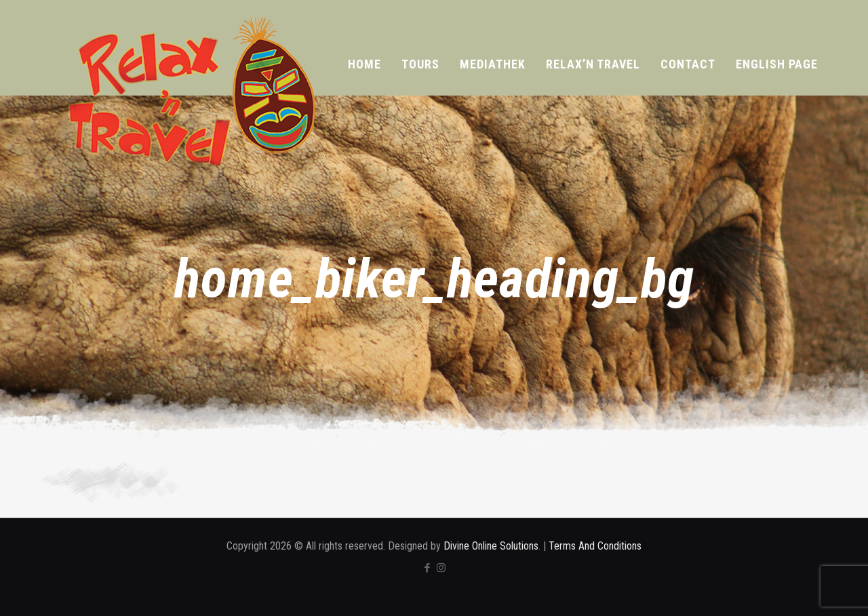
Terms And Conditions (595, 546)
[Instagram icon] (441, 568)
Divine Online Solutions (491, 546)
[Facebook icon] (427, 568)
